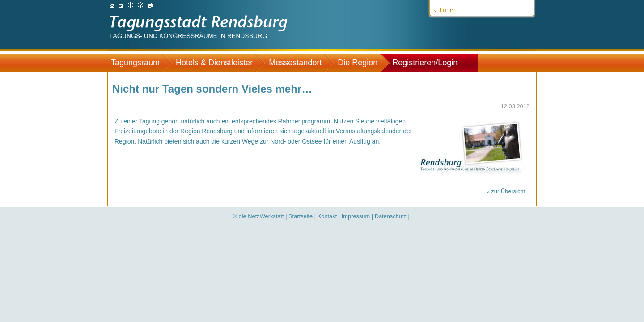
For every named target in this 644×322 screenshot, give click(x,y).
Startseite (301, 216)
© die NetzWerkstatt (258, 216)
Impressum (356, 216)
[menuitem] (140, 63)
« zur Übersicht (506, 191)
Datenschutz (391, 216)
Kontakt (327, 216)
